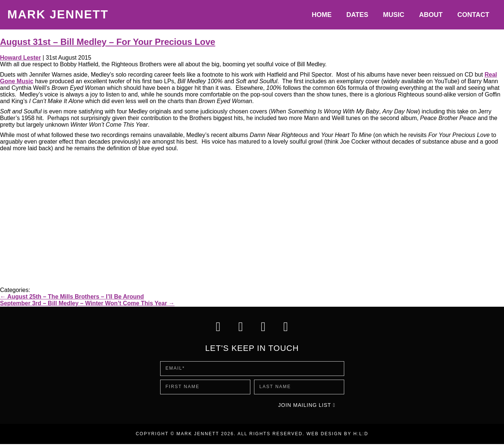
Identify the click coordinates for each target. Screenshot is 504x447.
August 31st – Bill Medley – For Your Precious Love (108, 42)
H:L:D (361, 437)
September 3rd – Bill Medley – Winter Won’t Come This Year (87, 303)
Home (322, 15)
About (431, 15)
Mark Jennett (58, 14)
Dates (357, 15)
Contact (473, 15)
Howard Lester (20, 58)
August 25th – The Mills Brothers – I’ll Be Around (72, 297)
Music (394, 15)
